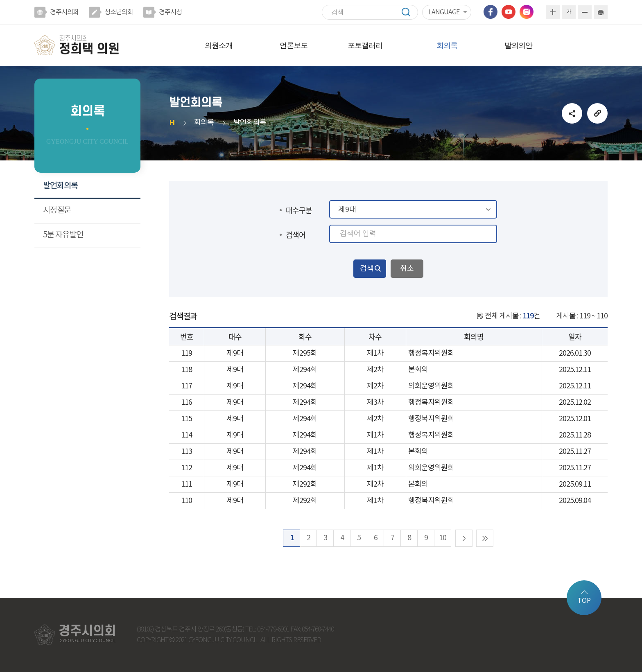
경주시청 (170, 12)
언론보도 (294, 45)
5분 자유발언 (63, 235)
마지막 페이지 (485, 538)
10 (443, 538)
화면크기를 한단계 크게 (553, 12)
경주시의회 (64, 12)
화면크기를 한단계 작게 (585, 12)
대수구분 (299, 210)
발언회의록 (60, 186)
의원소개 (219, 45)
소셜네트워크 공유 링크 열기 (572, 113)
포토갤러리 (365, 45)
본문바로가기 (0, 0)
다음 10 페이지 (464, 538)
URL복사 (597, 113)
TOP (584, 601)
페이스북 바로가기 (491, 12)
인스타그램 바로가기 (527, 12)
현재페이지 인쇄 (601, 12)
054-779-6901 (273, 630)
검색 (410, 12)
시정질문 (57, 211)
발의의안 (518, 45)
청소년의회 (119, 12)
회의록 (447, 45)
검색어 (296, 235)
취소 (407, 269)
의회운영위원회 (431, 386)
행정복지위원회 (431, 353)
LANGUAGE (444, 12)
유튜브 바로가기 (509, 12)
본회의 (418, 370)
